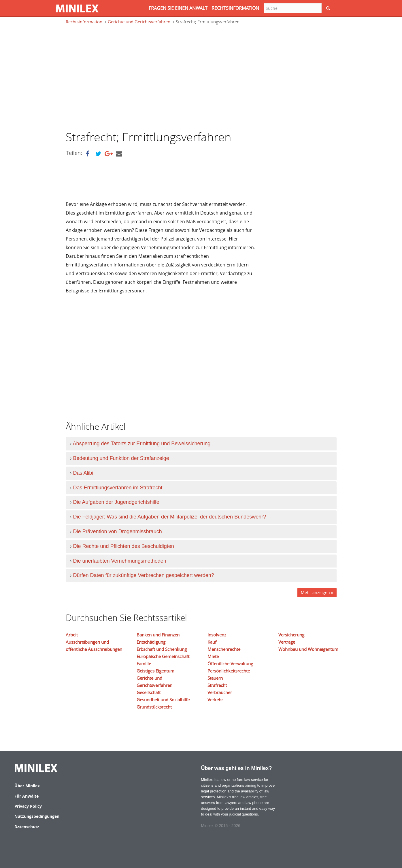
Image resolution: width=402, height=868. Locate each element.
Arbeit (72, 635)
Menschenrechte (224, 649)
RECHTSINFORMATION (235, 8)
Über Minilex (27, 786)
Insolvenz (217, 635)
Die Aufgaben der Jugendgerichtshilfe (116, 502)
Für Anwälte (27, 796)
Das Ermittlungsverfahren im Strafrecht (118, 488)
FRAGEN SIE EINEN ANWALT (178, 8)
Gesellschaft (149, 692)
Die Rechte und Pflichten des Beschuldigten (124, 546)
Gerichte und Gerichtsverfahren (139, 22)
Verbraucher (220, 692)
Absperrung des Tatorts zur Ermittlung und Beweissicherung (142, 444)
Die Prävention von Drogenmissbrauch (118, 531)
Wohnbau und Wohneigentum (308, 649)
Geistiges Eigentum (155, 671)
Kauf (212, 642)
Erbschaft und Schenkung (162, 649)
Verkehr (215, 700)
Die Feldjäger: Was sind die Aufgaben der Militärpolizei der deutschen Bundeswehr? (170, 517)
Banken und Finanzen (158, 635)
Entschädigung (151, 642)
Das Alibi (83, 473)
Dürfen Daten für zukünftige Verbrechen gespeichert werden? (144, 575)
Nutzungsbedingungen (37, 816)
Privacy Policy (28, 806)
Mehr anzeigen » (317, 592)
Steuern (215, 678)
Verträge (287, 642)
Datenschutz (27, 827)
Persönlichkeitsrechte (229, 671)
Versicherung (291, 635)
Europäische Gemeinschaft (163, 656)
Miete (213, 656)
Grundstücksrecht (154, 707)
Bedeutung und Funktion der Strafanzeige (121, 458)
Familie (144, 664)
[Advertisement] (114, 77)
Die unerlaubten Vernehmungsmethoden (120, 561)
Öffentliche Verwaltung (230, 664)
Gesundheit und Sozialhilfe (163, 700)
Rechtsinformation (84, 22)
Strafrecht (217, 685)
